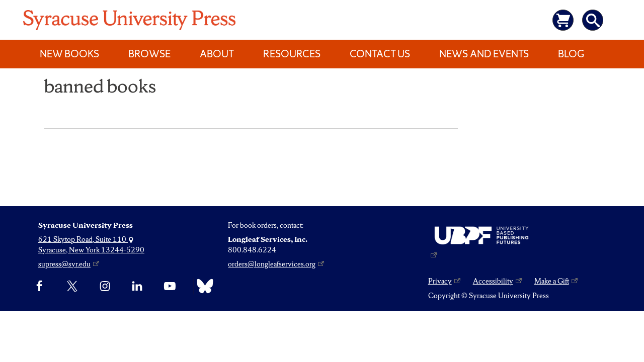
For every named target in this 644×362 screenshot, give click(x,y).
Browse (149, 54)
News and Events (484, 54)
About (217, 54)
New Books (69, 54)
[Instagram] (105, 286)
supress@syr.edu (64, 264)
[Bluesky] (203, 286)
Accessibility (493, 281)
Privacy (440, 281)
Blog (571, 54)
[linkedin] (137, 286)
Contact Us (380, 54)
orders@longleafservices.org (272, 264)
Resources (292, 54)
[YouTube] (170, 286)
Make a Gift (552, 281)
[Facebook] (39, 286)
